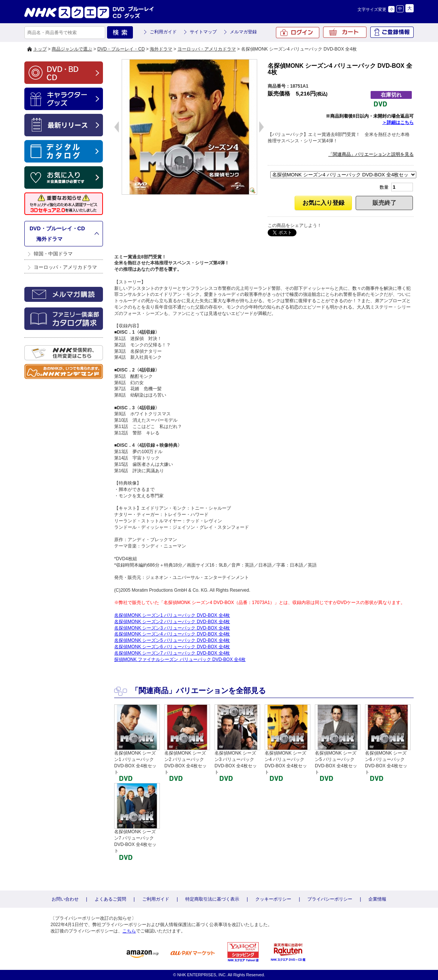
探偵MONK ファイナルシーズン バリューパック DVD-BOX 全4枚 (180, 659)
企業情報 (377, 899)
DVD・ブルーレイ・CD (121, 49)
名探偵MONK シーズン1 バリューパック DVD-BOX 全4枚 (172, 615)
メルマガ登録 (243, 32)
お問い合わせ (65, 899)
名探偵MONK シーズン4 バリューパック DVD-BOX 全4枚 (172, 634)
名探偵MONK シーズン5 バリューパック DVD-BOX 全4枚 (172, 640)
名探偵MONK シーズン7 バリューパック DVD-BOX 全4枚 (172, 653)
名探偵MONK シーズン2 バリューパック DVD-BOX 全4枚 (172, 622)
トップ (40, 49)
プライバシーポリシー (330, 899)
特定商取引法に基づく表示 (212, 899)
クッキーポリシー (273, 899)
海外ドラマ (161, 49)
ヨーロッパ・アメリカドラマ (207, 49)
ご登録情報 (392, 32)
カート (345, 32)
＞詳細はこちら (398, 122)
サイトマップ (203, 32)
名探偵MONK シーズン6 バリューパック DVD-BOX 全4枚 (172, 647)
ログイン (298, 33)
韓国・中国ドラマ (53, 254)
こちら (129, 931)
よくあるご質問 (110, 899)
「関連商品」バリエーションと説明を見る (371, 154)
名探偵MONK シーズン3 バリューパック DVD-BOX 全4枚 (172, 628)
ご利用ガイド (163, 32)
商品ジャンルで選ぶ (72, 49)
